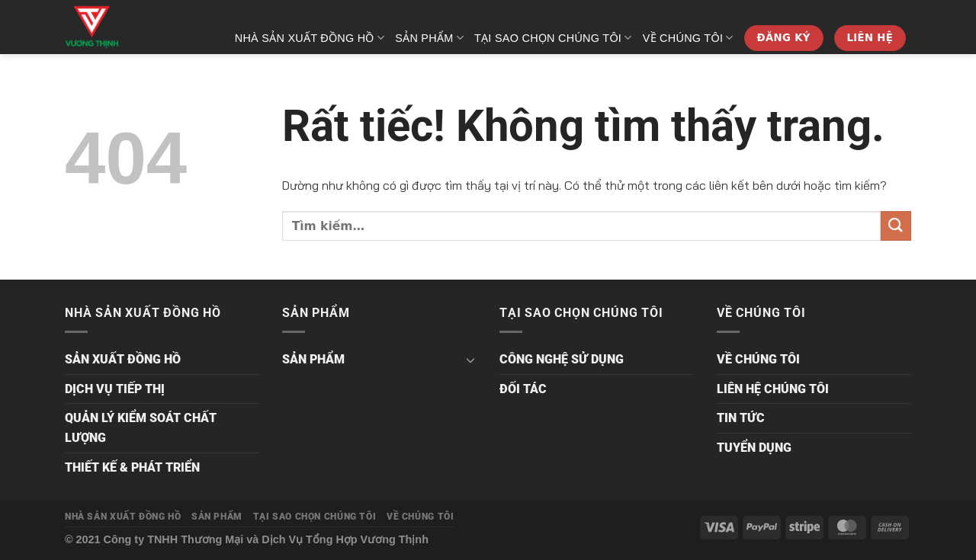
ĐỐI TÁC (523, 389)
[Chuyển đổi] (470, 360)
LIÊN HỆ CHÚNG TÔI (773, 389)
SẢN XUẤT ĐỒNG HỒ (123, 359)
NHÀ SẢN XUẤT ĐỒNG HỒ (310, 38)
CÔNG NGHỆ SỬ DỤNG (562, 359)
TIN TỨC (741, 418)
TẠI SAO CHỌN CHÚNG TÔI (553, 38)
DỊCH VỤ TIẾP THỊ (115, 389)
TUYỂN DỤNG (754, 448)
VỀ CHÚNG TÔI (688, 38)
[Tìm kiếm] (905, 88)
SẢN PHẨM (429, 38)
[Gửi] (896, 226)
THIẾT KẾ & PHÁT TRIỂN (132, 467)
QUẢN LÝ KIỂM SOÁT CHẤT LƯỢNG (141, 428)
